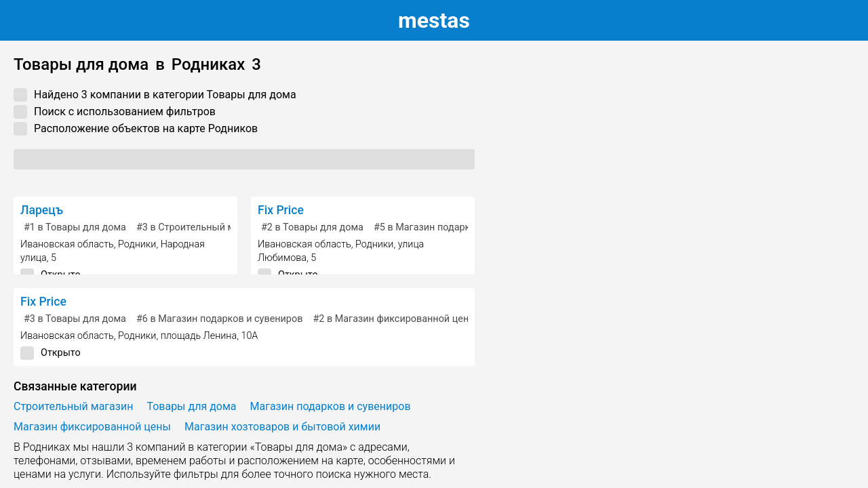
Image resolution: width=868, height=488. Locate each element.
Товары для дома (191, 406)
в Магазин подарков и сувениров (457, 227)
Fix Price (281, 210)
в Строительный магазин (201, 227)
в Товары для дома (75, 227)
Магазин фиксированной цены (92, 427)
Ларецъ (42, 210)
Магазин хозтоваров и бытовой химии (282, 427)
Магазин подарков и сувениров (331, 406)
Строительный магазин (73, 406)
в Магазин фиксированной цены (394, 319)
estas (434, 20)
